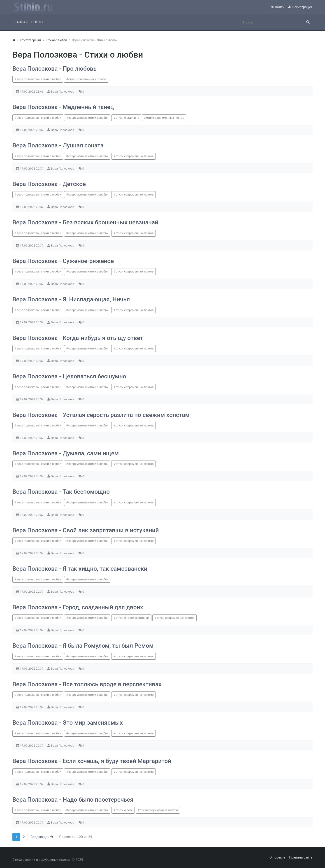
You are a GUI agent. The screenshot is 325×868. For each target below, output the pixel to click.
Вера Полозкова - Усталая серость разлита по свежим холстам (101, 415)
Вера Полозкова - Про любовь (55, 69)
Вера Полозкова (63, 91)
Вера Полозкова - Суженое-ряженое (63, 261)
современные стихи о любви (88, 118)
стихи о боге (124, 810)
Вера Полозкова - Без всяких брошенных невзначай (85, 222)
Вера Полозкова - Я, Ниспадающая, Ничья (71, 299)
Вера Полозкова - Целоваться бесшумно (69, 376)
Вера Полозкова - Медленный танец (63, 107)
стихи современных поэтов (87, 79)
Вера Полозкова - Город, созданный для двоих (78, 607)
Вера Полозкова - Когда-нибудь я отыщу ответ (78, 338)
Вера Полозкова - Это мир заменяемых (68, 723)
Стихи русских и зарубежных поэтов (41, 860)
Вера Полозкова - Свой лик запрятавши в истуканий (86, 530)
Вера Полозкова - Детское (49, 184)
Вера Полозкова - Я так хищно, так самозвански (80, 569)
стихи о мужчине (127, 118)
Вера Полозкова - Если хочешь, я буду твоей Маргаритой (92, 761)
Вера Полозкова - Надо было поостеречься (73, 800)
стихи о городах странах (132, 618)
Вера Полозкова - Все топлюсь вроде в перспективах (87, 684)
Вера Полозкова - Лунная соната (58, 145)
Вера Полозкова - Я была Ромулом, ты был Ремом (83, 646)
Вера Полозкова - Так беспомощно (61, 492)
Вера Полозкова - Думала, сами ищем (66, 453)
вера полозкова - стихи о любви (39, 79)
